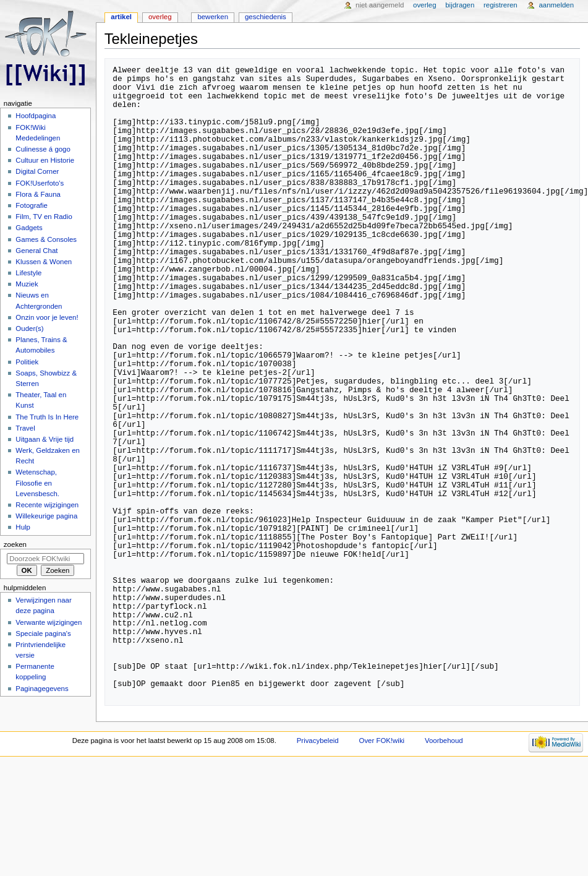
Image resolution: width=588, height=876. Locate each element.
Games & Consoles (46, 239)
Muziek (27, 284)
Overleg (160, 17)
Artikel (121, 17)
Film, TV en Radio (44, 217)
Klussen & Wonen (44, 262)
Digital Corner (37, 171)
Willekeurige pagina (46, 516)
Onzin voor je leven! (47, 317)
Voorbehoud (444, 741)
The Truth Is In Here (47, 417)
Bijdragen (460, 5)
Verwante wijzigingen (49, 622)
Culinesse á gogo (43, 149)
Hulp (23, 527)
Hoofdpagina (36, 116)
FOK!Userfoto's (40, 183)
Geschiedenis (266, 17)
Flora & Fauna (38, 194)
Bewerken (213, 17)
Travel (25, 428)
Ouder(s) (29, 328)
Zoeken (15, 544)
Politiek (27, 362)
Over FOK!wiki (382, 741)
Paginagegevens (42, 689)
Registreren (501, 5)
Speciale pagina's (43, 633)
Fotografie (32, 205)
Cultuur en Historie (45, 160)
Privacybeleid (318, 741)
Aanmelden (556, 5)
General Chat (36, 251)
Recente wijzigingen (47, 505)
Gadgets (29, 228)
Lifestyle (28, 273)
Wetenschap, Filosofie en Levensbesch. (37, 483)
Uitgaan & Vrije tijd (45, 439)
